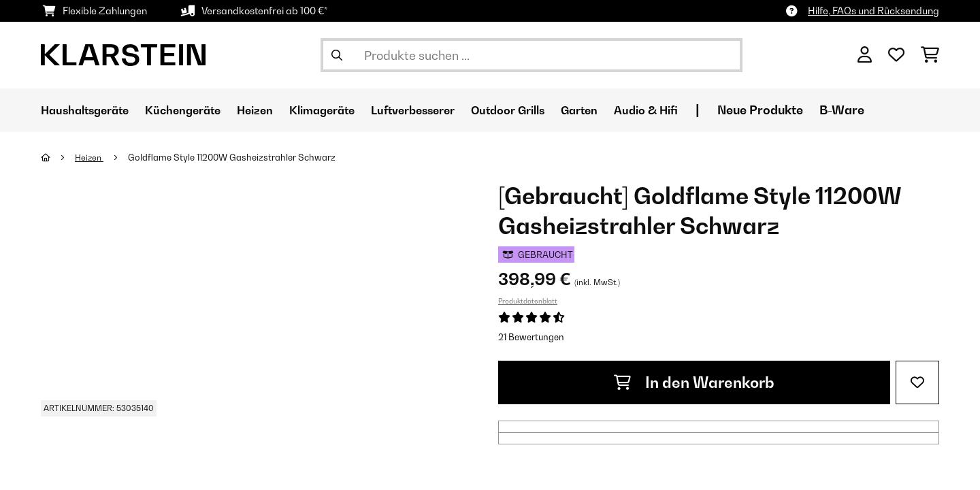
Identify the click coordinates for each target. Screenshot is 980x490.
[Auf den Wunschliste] (917, 382)
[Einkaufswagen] (930, 55)
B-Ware (900, 110)
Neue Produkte (818, 110)
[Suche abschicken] (337, 55)
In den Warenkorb (694, 382)
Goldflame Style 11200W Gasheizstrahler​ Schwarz (234, 157)
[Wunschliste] (896, 55)
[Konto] (865, 55)
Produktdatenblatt (528, 301)
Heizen (91, 157)
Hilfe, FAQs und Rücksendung (873, 11)
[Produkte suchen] (532, 55)
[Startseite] (58, 157)
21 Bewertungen (531, 337)
